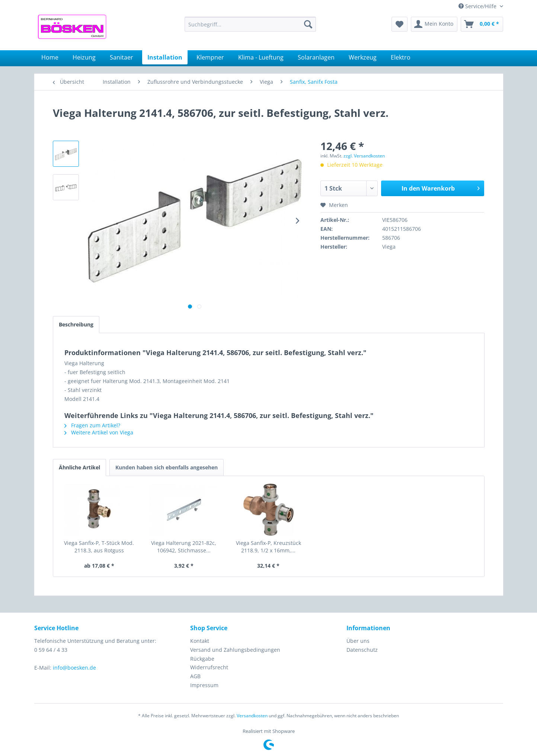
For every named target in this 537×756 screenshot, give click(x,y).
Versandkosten (252, 716)
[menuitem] (250, 24)
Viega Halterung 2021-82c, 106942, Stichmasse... (184, 547)
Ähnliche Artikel (79, 467)
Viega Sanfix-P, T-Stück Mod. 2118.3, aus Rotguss (99, 547)
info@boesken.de (74, 668)
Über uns (358, 641)
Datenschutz (362, 650)
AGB (195, 676)
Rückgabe (202, 659)
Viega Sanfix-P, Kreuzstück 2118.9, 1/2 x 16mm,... (268, 547)
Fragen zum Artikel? (92, 425)
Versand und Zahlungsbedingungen (235, 650)
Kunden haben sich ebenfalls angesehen (167, 467)
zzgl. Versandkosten (364, 156)
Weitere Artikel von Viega (99, 432)
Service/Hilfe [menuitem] (478, 6)
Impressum (204, 685)
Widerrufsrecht (209, 667)
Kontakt (200, 641)
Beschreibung (76, 324)
